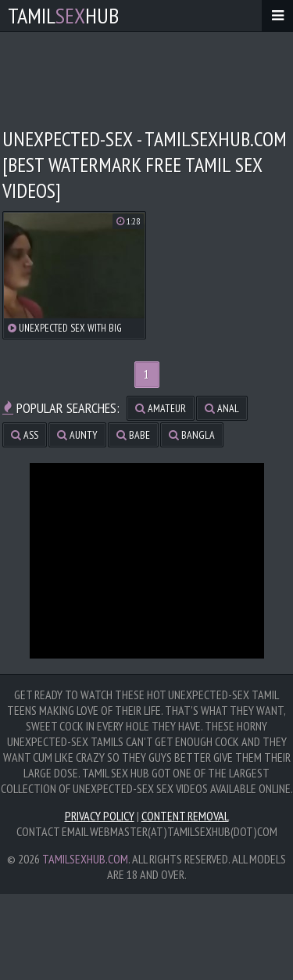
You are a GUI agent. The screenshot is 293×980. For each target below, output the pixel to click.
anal (222, 408)
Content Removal (185, 816)
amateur (161, 408)
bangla (192, 435)
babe (133, 435)
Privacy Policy (100, 816)
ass (25, 435)
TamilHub (63, 15)
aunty (77, 435)
